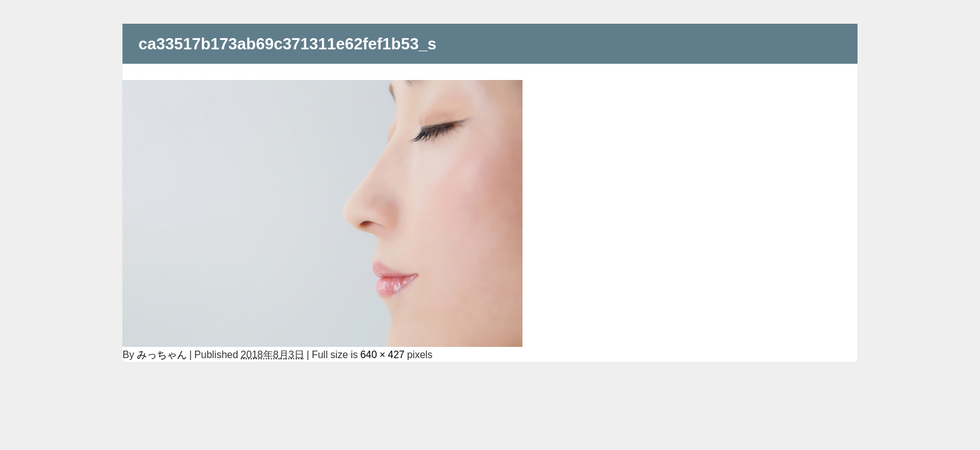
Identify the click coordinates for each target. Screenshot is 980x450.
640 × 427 (382, 354)
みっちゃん (162, 354)
